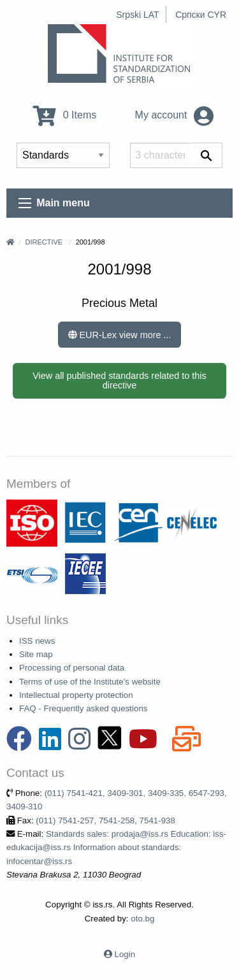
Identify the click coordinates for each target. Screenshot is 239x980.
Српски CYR (201, 15)
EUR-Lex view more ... (120, 335)
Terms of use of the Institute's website (90, 682)
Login (125, 954)
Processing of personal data (72, 668)
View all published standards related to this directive (119, 380)
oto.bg (142, 919)
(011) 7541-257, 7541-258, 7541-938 (105, 820)
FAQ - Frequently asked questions (83, 708)
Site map (36, 654)
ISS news (37, 641)
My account (174, 115)
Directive (44, 242)
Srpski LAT (137, 15)
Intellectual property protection (76, 695)
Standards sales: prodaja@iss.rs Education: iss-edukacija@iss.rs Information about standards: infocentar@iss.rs (116, 848)
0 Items (65, 115)
